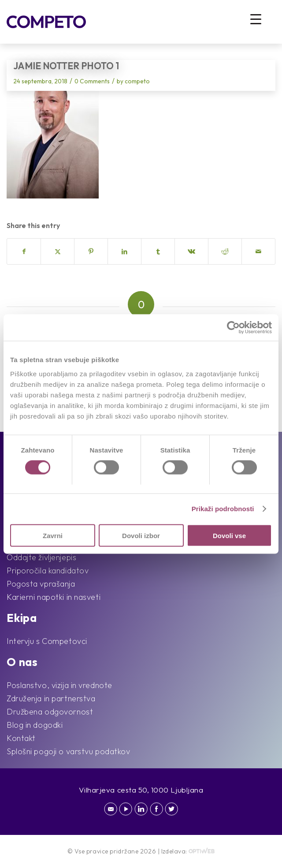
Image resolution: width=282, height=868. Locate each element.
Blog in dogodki (35, 725)
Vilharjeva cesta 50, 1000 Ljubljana (141, 790)
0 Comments (92, 81)
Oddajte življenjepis (41, 557)
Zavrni (53, 535)
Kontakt (21, 738)
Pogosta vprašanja (41, 584)
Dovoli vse (229, 535)
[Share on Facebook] (24, 251)
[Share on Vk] (191, 251)
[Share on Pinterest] (91, 251)
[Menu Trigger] (256, 19)
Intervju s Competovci (47, 641)
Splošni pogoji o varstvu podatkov (68, 751)
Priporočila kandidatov (48, 571)
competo (137, 81)
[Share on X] (58, 251)
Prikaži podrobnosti (223, 509)
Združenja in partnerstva (51, 698)
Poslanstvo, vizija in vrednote (59, 685)
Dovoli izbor (141, 535)
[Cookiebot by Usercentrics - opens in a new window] (233, 328)
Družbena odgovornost (50, 712)
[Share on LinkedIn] (124, 251)
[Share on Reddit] (225, 251)
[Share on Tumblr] (158, 251)
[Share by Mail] (258, 251)
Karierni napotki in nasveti (54, 597)
